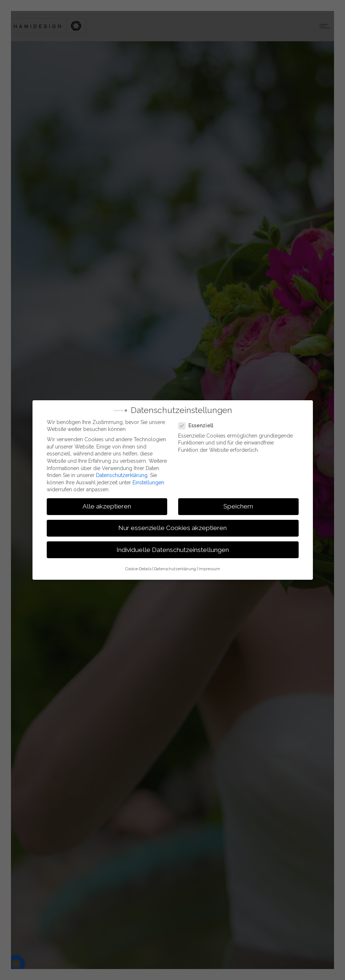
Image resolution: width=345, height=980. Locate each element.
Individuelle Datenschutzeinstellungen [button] (173, 549)
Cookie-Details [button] (138, 568)
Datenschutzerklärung (122, 475)
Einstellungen (148, 482)
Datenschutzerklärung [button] (175, 568)
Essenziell (198, 426)
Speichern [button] (238, 506)
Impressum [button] (209, 568)
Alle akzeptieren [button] (107, 506)
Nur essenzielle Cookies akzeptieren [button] (172, 528)
